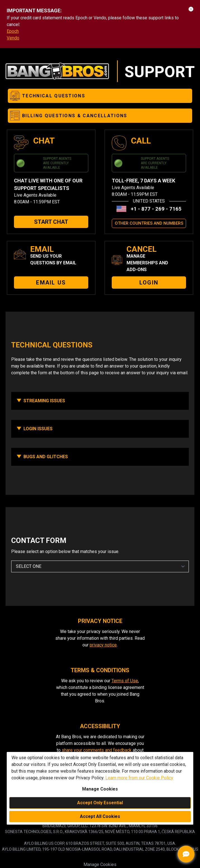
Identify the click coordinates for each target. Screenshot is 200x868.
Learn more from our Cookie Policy (139, 778)
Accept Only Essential (100, 803)
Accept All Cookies (100, 816)
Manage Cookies (100, 865)
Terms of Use (125, 681)
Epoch (13, 31)
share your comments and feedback (97, 750)
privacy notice (103, 645)
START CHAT (51, 222)
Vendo (13, 38)
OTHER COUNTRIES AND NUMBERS (149, 223)
